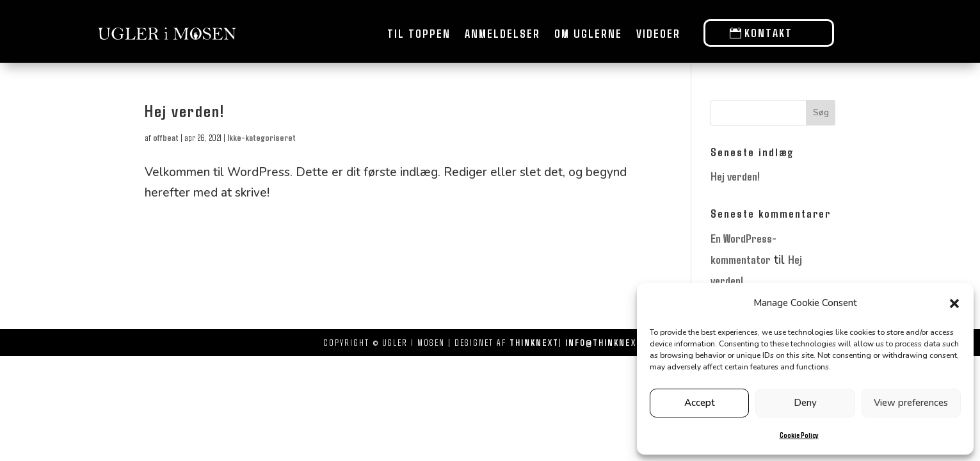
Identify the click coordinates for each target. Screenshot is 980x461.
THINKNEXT (534, 342)
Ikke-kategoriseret (261, 137)
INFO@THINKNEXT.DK (611, 342)
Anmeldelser (502, 33)
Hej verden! (185, 110)
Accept (700, 403)
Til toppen (419, 33)
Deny (805, 403)
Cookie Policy (799, 435)
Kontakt (768, 33)
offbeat (166, 137)
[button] (954, 303)
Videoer (658, 33)
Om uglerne (588, 33)
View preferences (911, 403)
